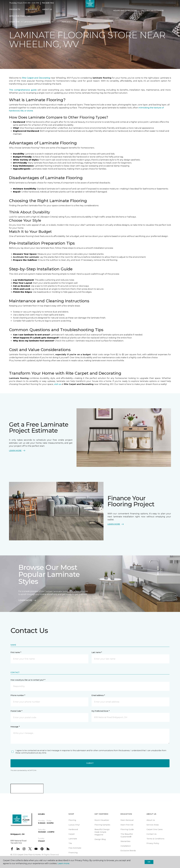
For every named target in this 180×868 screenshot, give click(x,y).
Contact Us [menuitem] (151, 834)
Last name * (97, 652)
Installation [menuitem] (126, 846)
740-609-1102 (48, 5)
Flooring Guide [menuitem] (127, 829)
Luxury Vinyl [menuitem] (74, 825)
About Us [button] (47, 11)
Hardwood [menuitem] (73, 829)
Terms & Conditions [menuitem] (155, 839)
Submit (90, 763)
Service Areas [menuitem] (153, 825)
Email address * (98, 695)
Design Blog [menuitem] (100, 839)
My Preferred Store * (100, 711)
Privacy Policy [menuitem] (153, 843)
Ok (149, 862)
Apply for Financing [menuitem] (20, 18)
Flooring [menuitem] (72, 820)
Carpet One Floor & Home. (29, 855)
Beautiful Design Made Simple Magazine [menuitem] (102, 832)
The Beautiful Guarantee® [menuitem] (127, 835)
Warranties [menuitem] (125, 841)
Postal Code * (16, 711)
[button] (113, 17)
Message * (15, 727)
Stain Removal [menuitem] (127, 820)
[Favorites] (116, 17)
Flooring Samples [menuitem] (102, 825)
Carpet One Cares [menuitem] (155, 829)
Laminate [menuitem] (73, 839)
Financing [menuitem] (73, 853)
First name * (16, 652)
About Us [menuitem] (151, 820)
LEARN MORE (17, 451)
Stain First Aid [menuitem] (127, 825)
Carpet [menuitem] (72, 834)
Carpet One (14, 22)
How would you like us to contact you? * (28, 680)
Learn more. (64, 863)
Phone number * (18, 695)
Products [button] (15, 11)
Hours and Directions (125, 12)
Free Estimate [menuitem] (75, 848)
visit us (57, 384)
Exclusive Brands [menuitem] (128, 851)
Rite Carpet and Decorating (36, 78)
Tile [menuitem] (70, 843)
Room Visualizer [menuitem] (102, 820)
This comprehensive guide (23, 90)
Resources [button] (31, 11)
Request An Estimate (153, 12)
